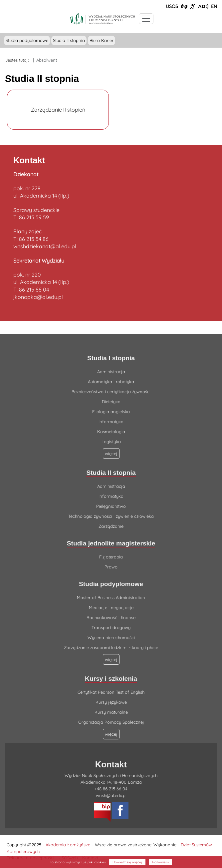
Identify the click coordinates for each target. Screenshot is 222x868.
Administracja (111, 372)
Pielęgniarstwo (111, 506)
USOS (172, 6)
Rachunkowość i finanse (111, 617)
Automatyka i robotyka (111, 382)
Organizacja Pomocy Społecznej (111, 722)
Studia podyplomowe (27, 40)
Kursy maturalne (111, 712)
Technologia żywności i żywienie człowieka (111, 516)
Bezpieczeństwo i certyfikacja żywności (111, 392)
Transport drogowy (111, 627)
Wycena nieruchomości (111, 637)
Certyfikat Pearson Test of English (111, 692)
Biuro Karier (102, 40)
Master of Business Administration (111, 597)
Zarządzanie (111, 526)
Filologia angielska (111, 412)
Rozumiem (160, 862)
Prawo (111, 567)
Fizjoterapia (111, 557)
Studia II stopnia (69, 40)
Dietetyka (111, 402)
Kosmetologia (111, 432)
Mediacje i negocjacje (111, 607)
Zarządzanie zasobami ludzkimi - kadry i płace (111, 647)
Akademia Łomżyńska (68, 845)
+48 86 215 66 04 (111, 789)
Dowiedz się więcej (127, 862)
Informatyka (111, 422)
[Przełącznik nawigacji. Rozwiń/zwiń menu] (146, 19)
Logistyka (111, 441)
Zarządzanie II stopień (58, 110)
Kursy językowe (111, 702)
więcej (111, 659)
